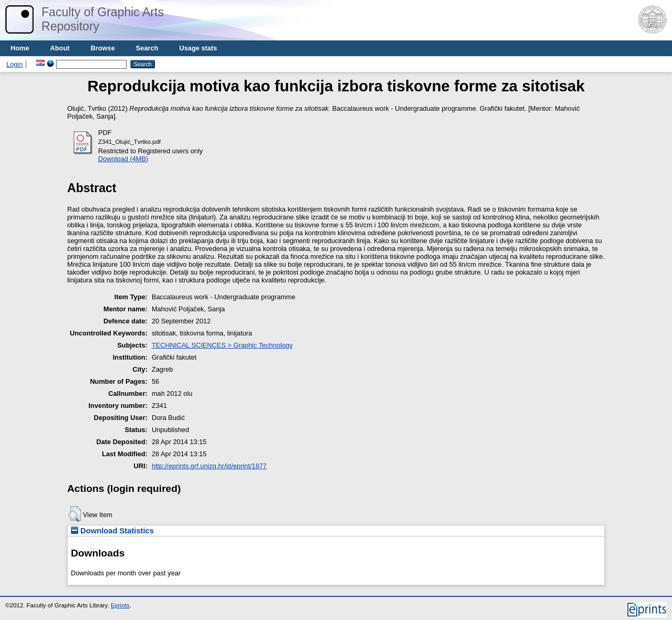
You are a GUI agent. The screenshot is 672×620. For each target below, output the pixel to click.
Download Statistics (112, 531)
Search (147, 48)
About (60, 48)
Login (14, 64)
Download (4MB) (123, 159)
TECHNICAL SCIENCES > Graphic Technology (222, 345)
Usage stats (198, 48)
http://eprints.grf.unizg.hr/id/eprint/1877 (209, 466)
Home (20, 48)
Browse (103, 48)
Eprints (120, 605)
